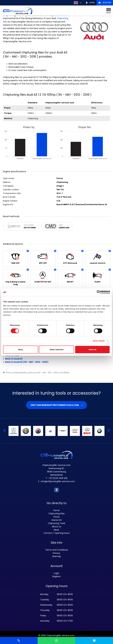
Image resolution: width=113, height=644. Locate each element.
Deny (21, 350)
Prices (57, 517)
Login (56, 573)
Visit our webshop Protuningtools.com (55, 405)
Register (56, 576)
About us (56, 527)
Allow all (92, 350)
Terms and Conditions (57, 550)
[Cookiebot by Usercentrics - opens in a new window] (97, 292)
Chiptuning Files (56, 514)
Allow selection (56, 350)
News (56, 530)
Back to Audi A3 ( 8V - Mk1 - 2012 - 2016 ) (27, 362)
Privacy (56, 553)
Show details (99, 341)
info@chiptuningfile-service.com (58, 481)
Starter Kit (57, 520)
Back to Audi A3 (14, 359)
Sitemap (57, 556)
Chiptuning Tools (56, 523)
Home (56, 510)
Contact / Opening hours (57, 533)
